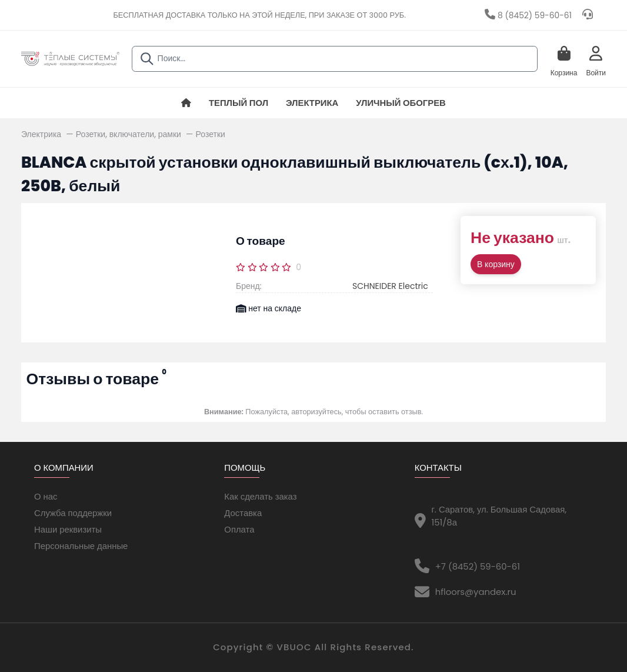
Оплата (239, 529)
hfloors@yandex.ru (476, 592)
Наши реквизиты (68, 529)
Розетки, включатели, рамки (130, 134)
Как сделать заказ (260, 496)
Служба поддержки (73, 513)
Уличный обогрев (401, 103)
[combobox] (335, 59)
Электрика (312, 103)
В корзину (496, 264)
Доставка (243, 513)
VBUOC (294, 647)
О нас (46, 496)
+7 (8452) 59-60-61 (478, 566)
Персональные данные (81, 546)
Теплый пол (239, 103)
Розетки (211, 134)
